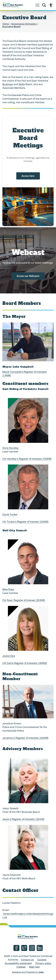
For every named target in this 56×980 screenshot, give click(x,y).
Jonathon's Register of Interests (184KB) (25, 738)
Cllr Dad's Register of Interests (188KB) (25, 663)
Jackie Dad (9, 656)
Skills (22, 85)
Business (8, 85)
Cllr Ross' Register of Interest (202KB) (24, 601)
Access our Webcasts (28, 276)
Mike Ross (8, 590)
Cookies (21, 967)
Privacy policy (43, 964)
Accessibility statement (18, 964)
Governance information (24, 24)
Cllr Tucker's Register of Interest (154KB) (25, 522)
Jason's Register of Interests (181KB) (23, 819)
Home (6, 24)
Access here (28, 176)
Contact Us (27, 960)
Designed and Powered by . (28, 972)
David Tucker (10, 515)
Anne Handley (10, 448)
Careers (42, 960)
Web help (34, 967)
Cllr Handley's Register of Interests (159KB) (27, 459)
